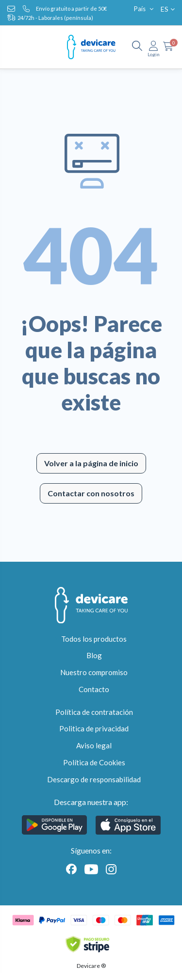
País (145, 9)
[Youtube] (91, 868)
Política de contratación (94, 712)
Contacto (94, 689)
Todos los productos (94, 639)
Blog (94, 655)
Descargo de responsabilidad (94, 779)
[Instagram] (109, 868)
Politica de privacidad (94, 728)
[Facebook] (71, 868)
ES (168, 9)
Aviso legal (94, 745)
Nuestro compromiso (94, 672)
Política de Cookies (94, 762)
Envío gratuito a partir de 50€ (71, 8)
